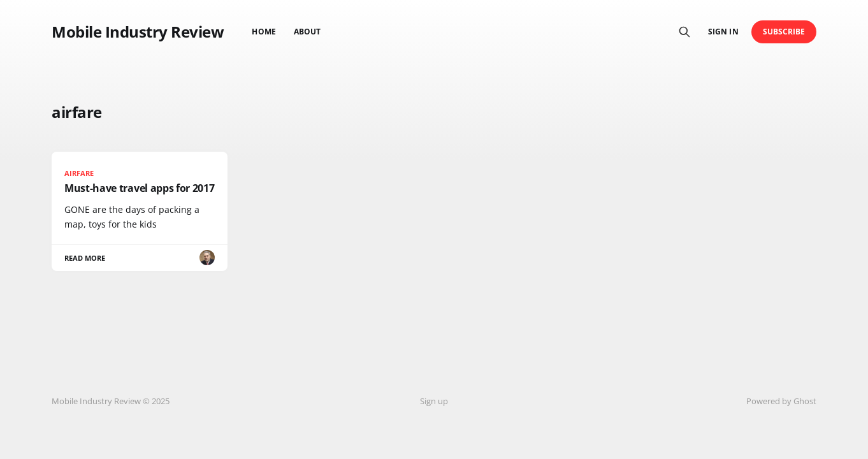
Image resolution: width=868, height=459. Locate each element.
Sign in (723, 32)
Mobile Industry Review (138, 32)
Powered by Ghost (781, 401)
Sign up (434, 401)
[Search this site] (684, 32)
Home (264, 32)
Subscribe (784, 32)
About (307, 32)
